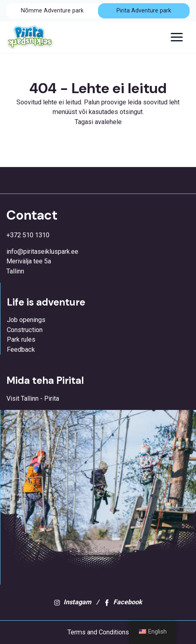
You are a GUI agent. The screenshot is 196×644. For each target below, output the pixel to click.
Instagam (72, 602)
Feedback (21, 350)
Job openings (26, 320)
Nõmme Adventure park (52, 11)
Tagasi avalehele (98, 122)
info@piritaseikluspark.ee (42, 252)
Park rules (21, 339)
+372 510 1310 (28, 235)
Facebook (123, 602)
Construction (25, 330)
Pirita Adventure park (144, 11)
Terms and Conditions (98, 632)
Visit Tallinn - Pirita (33, 398)
